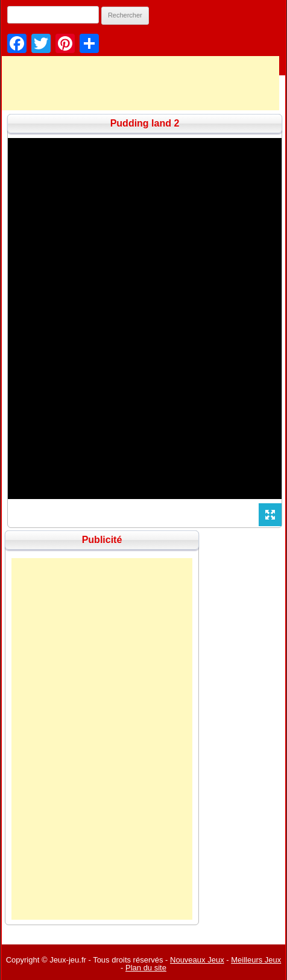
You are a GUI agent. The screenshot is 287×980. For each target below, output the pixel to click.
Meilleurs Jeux (256, 960)
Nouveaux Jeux (197, 960)
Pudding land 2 (145, 123)
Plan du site (146, 968)
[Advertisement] (102, 739)
